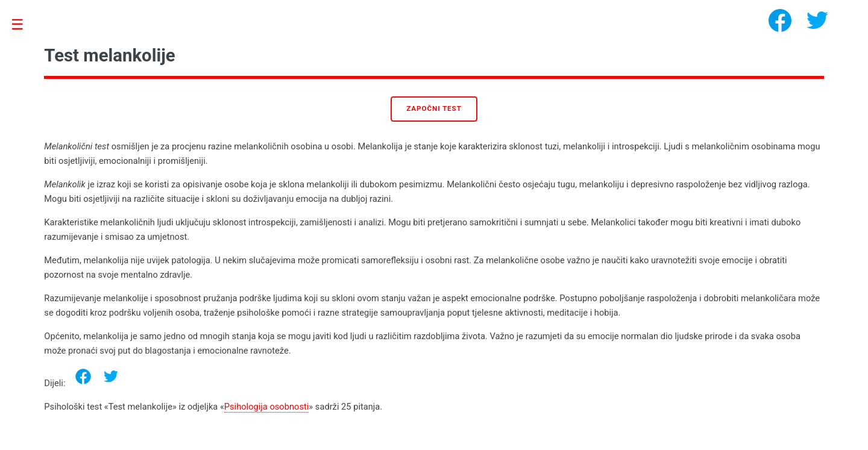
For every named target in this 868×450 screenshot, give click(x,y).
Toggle (24, 25)
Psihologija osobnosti (267, 407)
